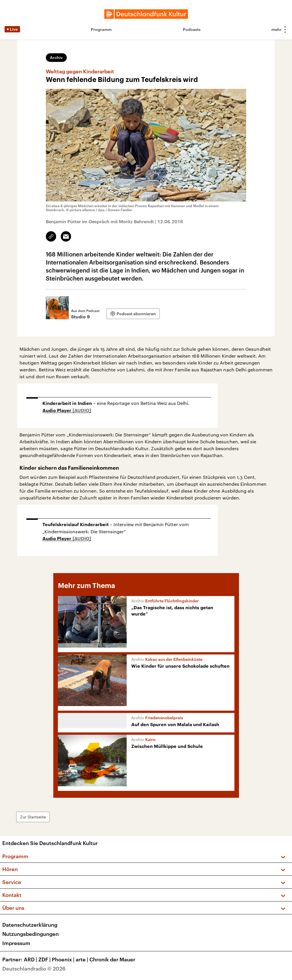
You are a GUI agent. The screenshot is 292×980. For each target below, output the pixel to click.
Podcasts (192, 29)
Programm (101, 29)
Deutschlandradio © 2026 (34, 969)
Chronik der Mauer (112, 959)
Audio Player (57, 411)
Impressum (16, 943)
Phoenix (64, 959)
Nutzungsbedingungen (31, 934)
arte (83, 959)
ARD (31, 959)
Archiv (56, 57)
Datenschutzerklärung (30, 925)
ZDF (45, 959)
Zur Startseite (33, 817)
